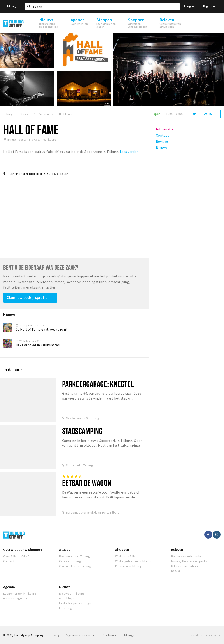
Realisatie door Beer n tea (204, 635)
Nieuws (65, 587)
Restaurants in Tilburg (75, 556)
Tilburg (13, 6)
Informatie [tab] (165, 129)
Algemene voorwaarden (81, 635)
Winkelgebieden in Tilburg (133, 561)
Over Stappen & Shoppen (23, 549)
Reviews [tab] (162, 141)
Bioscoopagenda (15, 598)
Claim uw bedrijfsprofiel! (30, 297)
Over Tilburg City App (18, 556)
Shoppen (122, 549)
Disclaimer (109, 635)
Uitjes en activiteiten (186, 566)
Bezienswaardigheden (187, 556)
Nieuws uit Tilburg (72, 594)
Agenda (9, 587)
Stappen (66, 549)
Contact (9, 561)
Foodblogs (67, 598)
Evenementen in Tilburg (20, 594)
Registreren (210, 6)
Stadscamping (82, 431)
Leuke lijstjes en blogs (75, 603)
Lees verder (129, 152)
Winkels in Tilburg (128, 556)
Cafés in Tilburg (70, 561)
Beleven (177, 549)
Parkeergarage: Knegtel (98, 384)
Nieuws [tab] (162, 148)
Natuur (176, 571)
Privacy (55, 635)
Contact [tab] (162, 135)
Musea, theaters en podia (189, 561)
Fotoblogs (66, 608)
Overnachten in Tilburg (75, 566)
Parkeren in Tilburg (128, 566)
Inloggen (190, 6)
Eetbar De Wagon (87, 483)
